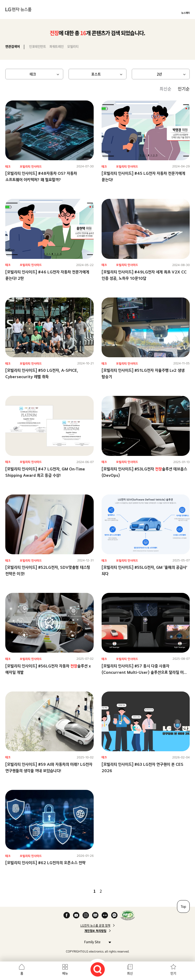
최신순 (165, 89)
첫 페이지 (79, 891)
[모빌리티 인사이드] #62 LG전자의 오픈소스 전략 (45, 863)
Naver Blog (95, 915)
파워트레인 (56, 47)
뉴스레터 (185, 13)
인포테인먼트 (37, 47)
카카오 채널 (114, 915)
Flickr (105, 915)
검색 (98, 969)
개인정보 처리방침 (95, 931)
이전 (85, 891)
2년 (159, 74)
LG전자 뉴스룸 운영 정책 (95, 926)
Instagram (86, 915)
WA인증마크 (128, 915)
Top (183, 906)
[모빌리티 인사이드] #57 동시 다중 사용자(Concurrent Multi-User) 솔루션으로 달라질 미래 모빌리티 (144, 672)
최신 (130, 973)
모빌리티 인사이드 (31, 167)
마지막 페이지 (116, 891)
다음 (110, 891)
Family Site (96, 942)
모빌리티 (73, 47)
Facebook (67, 915)
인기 (173, 973)
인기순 (184, 89)
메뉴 (65, 973)
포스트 (96, 74)
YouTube (76, 915)
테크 (33, 74)
